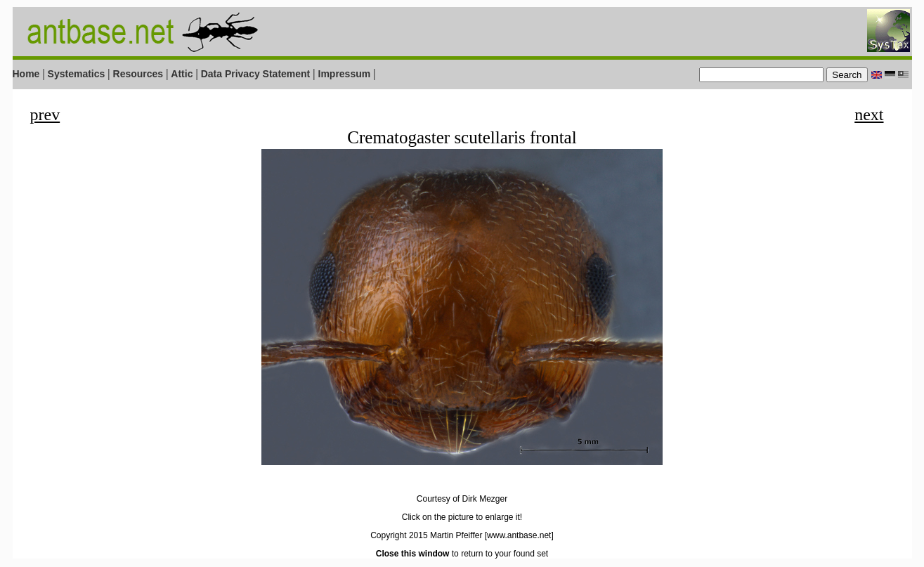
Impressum (345, 74)
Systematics (77, 74)
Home (26, 74)
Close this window (413, 554)
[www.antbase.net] (519, 535)
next (869, 115)
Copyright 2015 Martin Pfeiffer (426, 535)
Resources (138, 74)
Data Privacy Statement (256, 74)
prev (45, 115)
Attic (182, 74)
